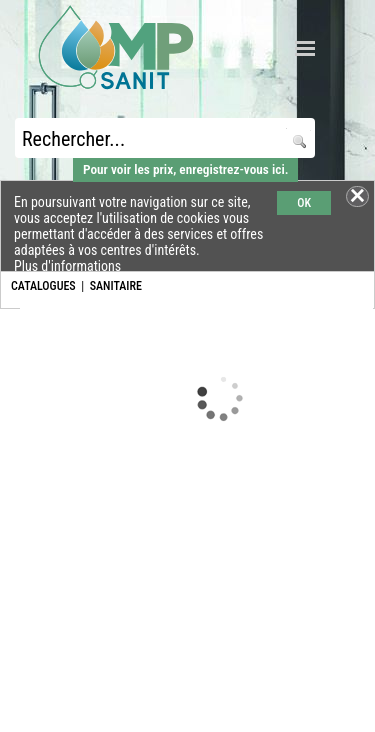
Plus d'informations (67, 266)
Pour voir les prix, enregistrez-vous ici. (185, 169)
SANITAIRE (116, 286)
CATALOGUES (43, 286)
